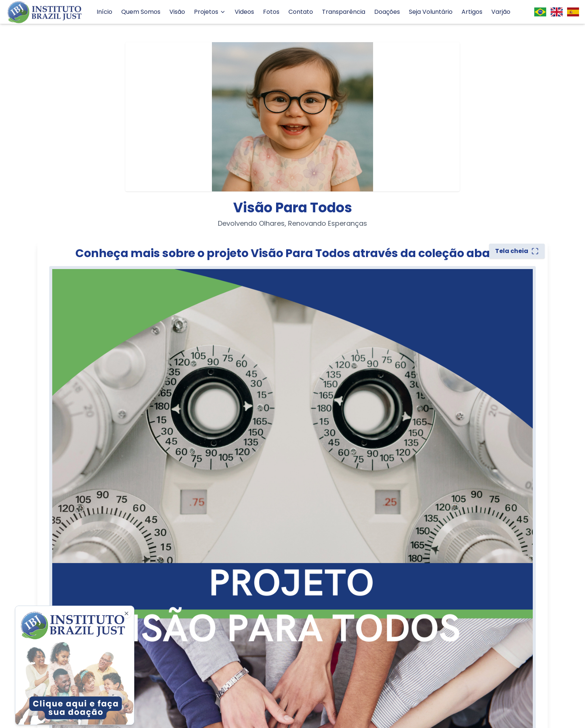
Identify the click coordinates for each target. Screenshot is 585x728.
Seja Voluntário (431, 12)
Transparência (344, 12)
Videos (244, 12)
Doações (387, 12)
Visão (177, 12)
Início (104, 12)
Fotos (271, 12)
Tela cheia (517, 251)
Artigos (472, 12)
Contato (301, 12)
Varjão (501, 12)
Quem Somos (141, 12)
